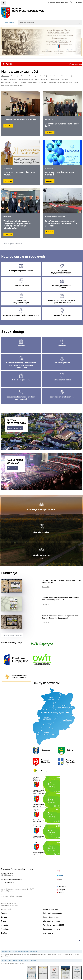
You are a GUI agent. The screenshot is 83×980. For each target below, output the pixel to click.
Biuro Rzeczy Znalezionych (62, 397)
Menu (3, 3)
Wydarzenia (55, 79)
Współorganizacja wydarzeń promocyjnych (63, 82)
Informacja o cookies (51, 921)
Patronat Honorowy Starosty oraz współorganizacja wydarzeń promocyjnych (21, 365)
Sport (36, 76)
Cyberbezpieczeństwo (52, 929)
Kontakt (4, 933)
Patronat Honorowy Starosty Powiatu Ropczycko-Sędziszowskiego (24, 82)
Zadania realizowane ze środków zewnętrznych (21, 398)
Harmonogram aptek (62, 380)
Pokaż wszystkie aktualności (13, 244)
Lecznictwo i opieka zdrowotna (12, 86)
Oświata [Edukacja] (21, 346)
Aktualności (5, 76)
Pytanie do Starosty (15, 428)
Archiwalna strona (50, 909)
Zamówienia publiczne (62, 363)
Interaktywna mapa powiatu (41, 510)
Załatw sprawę (9, 22)
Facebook (62, 887)
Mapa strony (48, 933)
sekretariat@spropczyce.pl (59, 2)
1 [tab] (42, 55)
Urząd (4, 921)
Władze (4, 913)
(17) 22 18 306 (77, 2)
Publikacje (64, 79)
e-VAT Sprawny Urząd (12, 643)
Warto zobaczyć (42, 555)
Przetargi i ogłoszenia (9, 79)
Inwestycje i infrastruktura (49, 76)
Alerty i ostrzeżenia (42, 79)
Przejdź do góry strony (79, 941)
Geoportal (62, 346)
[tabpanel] (41, 42)
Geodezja (5, 929)
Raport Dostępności (51, 917)
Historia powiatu (41, 532)
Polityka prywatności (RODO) (55, 925)
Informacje (15, 76)
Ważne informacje (66, 76)
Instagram (62, 890)
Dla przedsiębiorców (21, 380)
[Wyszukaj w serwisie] (79, 23)
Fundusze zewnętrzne (26, 79)
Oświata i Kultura (27, 76)
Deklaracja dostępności (52, 913)
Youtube (62, 893)
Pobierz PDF (46, 587)
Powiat (4, 917)
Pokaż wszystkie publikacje (12, 635)
